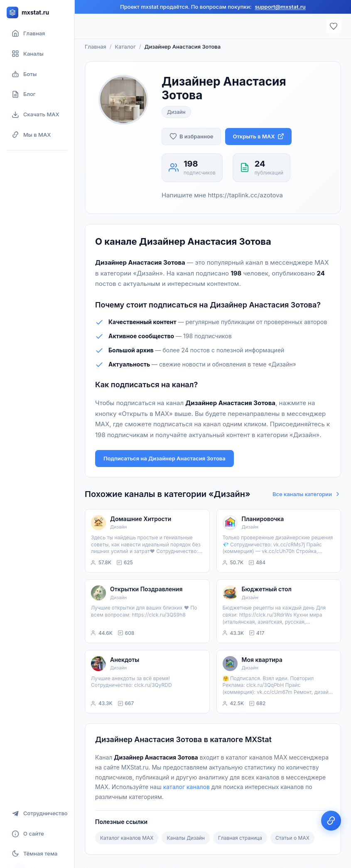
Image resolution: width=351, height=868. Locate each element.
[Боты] (37, 74)
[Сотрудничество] (37, 813)
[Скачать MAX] (37, 114)
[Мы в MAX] (37, 135)
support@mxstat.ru (280, 7)
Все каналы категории (307, 494)
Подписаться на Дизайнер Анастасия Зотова (164, 458)
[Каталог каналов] (37, 54)
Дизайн (176, 112)
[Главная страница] (37, 33)
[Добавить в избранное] (191, 136)
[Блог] (37, 94)
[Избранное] (334, 26)
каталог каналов (187, 787)
